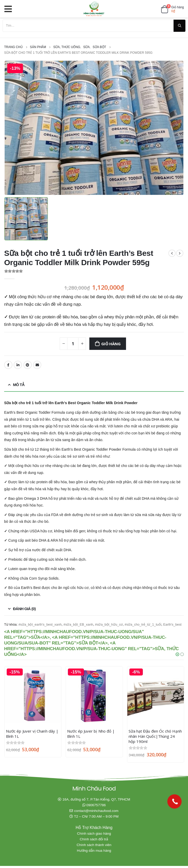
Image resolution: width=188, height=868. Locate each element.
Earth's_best (172, 624)
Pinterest (28, 365)
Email (37, 365)
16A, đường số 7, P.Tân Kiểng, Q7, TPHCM (96, 801)
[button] (177, 654)
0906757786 (96, 807)
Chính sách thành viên (94, 847)
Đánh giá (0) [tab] (24, 609)
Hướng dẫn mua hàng (94, 853)
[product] (33, 695)
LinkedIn (18, 365)
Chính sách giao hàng (94, 836)
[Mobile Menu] (10, 9)
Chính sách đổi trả (94, 841)
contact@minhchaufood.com (96, 813)
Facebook (8, 365)
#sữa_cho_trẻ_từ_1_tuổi (143, 624)
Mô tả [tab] (19, 385)
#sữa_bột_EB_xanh (78, 624)
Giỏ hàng (111, 344)
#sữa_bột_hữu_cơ (109, 624)
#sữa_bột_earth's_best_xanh (40, 624)
